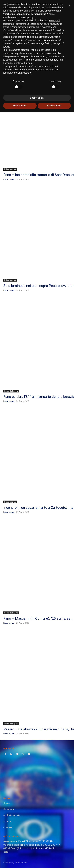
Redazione (9, 179)
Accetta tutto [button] (54, 106)
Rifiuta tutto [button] (20, 106)
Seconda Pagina (11, 391)
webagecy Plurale (15, 863)
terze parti (54, 21)
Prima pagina (10, 169)
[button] (70, 5)
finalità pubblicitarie (37, 37)
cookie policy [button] (27, 17)
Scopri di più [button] (37, 98)
